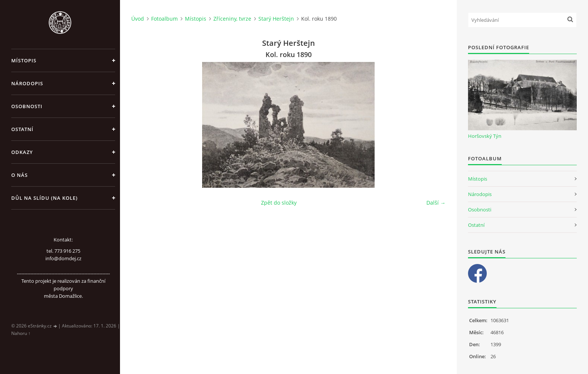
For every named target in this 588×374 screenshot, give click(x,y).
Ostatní (22, 129)
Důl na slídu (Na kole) (44, 198)
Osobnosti (27, 106)
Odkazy (22, 152)
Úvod (138, 19)
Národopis (27, 83)
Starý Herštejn (276, 19)
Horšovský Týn (485, 136)
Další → (436, 203)
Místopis (24, 60)
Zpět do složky (279, 203)
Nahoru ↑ (21, 333)
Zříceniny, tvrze (232, 19)
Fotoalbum (164, 19)
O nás (19, 175)
